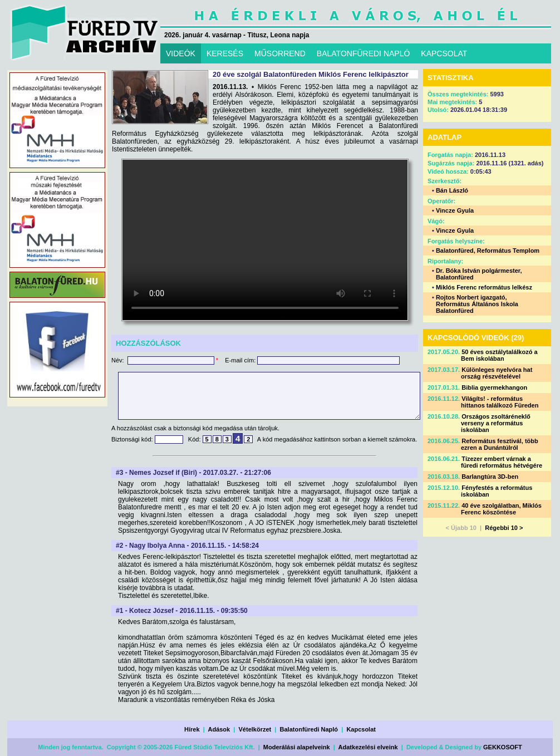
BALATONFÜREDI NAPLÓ (363, 53)
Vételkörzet (255, 729)
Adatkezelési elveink (368, 747)
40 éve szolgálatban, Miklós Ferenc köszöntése (501, 509)
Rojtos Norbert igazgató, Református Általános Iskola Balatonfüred (477, 304)
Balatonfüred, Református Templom (488, 251)
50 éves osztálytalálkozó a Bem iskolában (499, 355)
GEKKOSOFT (503, 747)
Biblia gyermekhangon (494, 387)
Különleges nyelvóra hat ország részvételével (497, 373)
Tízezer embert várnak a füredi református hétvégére (502, 462)
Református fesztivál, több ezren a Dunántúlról (500, 444)
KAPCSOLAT (444, 53)
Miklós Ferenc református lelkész (484, 287)
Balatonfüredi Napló (309, 729)
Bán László (452, 190)
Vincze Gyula (455, 210)
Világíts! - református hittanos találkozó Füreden (500, 402)
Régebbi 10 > (504, 528)
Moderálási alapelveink (297, 747)
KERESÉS (225, 53)
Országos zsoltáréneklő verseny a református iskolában (496, 423)
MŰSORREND (280, 53)
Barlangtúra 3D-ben (490, 477)
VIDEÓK (181, 53)
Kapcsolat (361, 729)
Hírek (192, 729)
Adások (219, 729)
